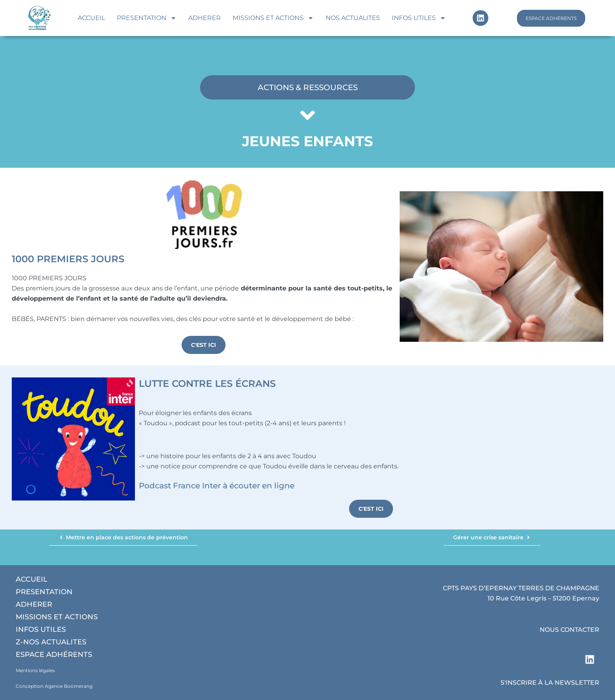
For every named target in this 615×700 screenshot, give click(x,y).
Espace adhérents (54, 655)
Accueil (91, 18)
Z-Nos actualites (51, 642)
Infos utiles (419, 18)
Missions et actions (273, 18)
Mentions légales (35, 670)
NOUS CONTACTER (570, 630)
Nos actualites (353, 18)
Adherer (205, 18)
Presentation (147, 18)
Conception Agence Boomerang (54, 686)
